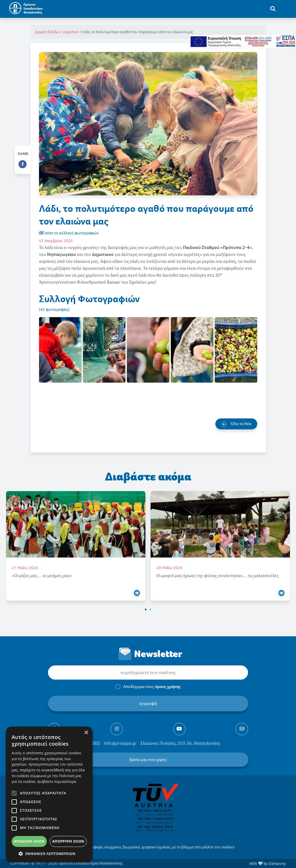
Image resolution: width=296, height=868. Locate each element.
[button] (146, 609)
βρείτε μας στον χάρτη (148, 760)
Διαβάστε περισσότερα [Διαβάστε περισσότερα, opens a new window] (57, 782)
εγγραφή (148, 703)
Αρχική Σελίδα (47, 32)
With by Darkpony (268, 864)
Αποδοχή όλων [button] (29, 841)
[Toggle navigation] (285, 8)
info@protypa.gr (120, 743)
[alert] (49, 794)
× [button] (86, 733)
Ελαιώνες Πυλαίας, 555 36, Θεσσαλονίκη (180, 743)
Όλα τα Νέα (236, 424)
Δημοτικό (71, 32)
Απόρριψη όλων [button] (68, 841)
